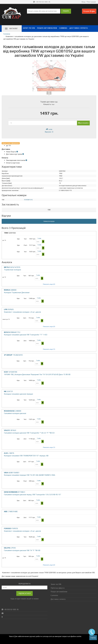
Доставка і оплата (79, 28)
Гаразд (93, 638)
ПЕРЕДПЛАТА (24, 584)
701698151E (28, 200)
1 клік (49, 129)
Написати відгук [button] (49, 221)
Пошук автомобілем (47, 28)
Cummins (63, 28)
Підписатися (24, 593)
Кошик (89, 11)
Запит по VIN (29, 28)
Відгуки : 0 (49, 132)
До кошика (83, 123)
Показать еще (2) (49, 284)
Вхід (83, 2)
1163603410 (13, 355)
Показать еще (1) (49, 349)
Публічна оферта (58, 588)
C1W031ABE (11, 512)
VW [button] (49, 210)
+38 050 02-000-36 (42, 2)
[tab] (49, 210)
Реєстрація (91, 2)
